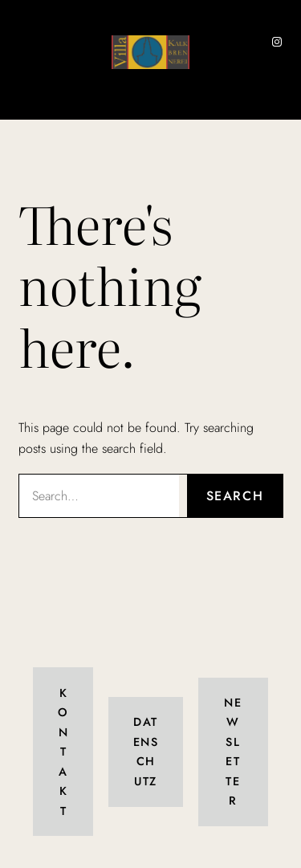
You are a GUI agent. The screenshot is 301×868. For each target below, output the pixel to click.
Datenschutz (146, 751)
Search (235, 496)
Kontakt (63, 752)
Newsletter (233, 752)
